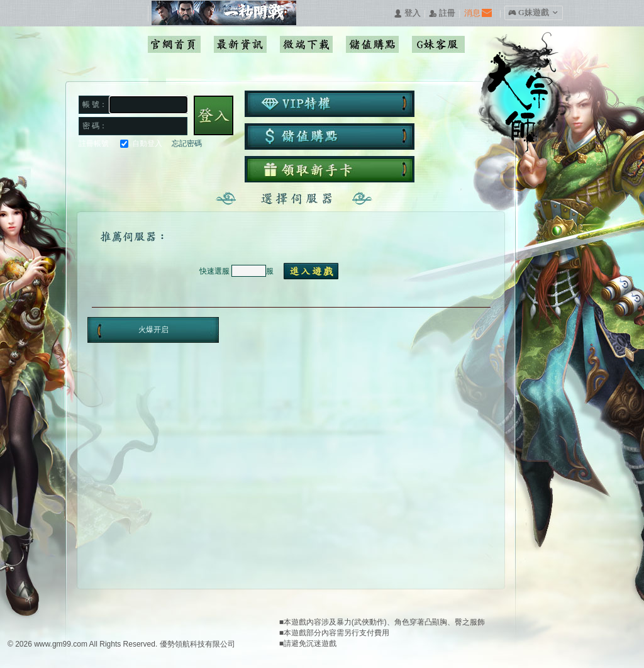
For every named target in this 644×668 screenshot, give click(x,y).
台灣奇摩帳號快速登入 (179, 168)
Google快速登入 (111, 168)
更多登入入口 (202, 168)
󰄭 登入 (407, 14)
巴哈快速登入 (134, 168)
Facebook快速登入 (88, 168)
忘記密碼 (187, 143)
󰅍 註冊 (442, 14)
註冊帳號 (94, 143)
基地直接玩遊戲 (156, 168)
